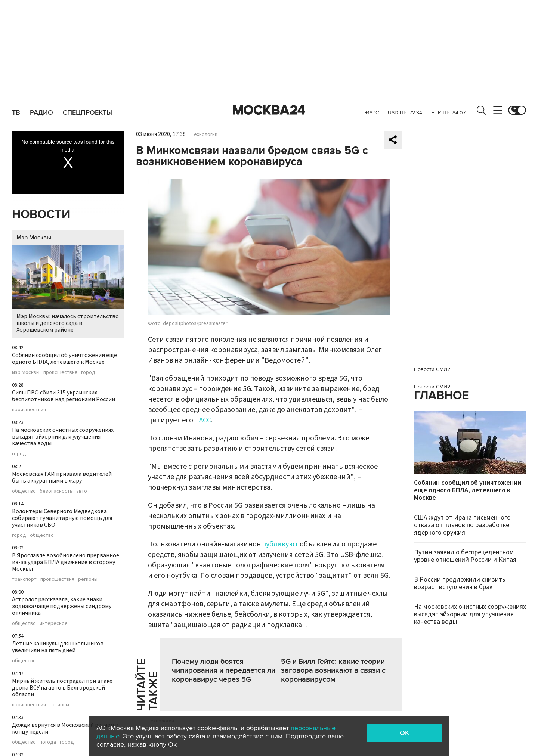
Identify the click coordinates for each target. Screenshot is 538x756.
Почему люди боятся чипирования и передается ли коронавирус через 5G (224, 670)
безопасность (56, 491)
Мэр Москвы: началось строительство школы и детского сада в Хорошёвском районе (68, 290)
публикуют (280, 544)
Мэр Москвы (34, 238)
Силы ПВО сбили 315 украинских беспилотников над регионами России (64, 396)
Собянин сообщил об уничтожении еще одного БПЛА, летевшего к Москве (64, 359)
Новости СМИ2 (432, 369)
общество (24, 491)
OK (404, 733)
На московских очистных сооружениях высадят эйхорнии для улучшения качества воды (63, 437)
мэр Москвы (26, 372)
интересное (54, 623)
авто (82, 491)
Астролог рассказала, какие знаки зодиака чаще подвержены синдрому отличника (62, 606)
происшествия (60, 372)
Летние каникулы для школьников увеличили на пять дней (58, 647)
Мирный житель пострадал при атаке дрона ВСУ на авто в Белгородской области (62, 688)
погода (48, 742)
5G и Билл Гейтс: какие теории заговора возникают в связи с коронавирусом (333, 670)
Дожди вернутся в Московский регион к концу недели (65, 728)
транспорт (24, 579)
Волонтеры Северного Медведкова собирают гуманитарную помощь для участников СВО (62, 518)
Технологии (204, 134)
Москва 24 (269, 110)
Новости (41, 215)
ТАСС (203, 420)
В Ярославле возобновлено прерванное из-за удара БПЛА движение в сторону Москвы (66, 562)
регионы (88, 579)
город (88, 372)
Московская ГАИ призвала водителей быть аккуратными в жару (62, 477)
